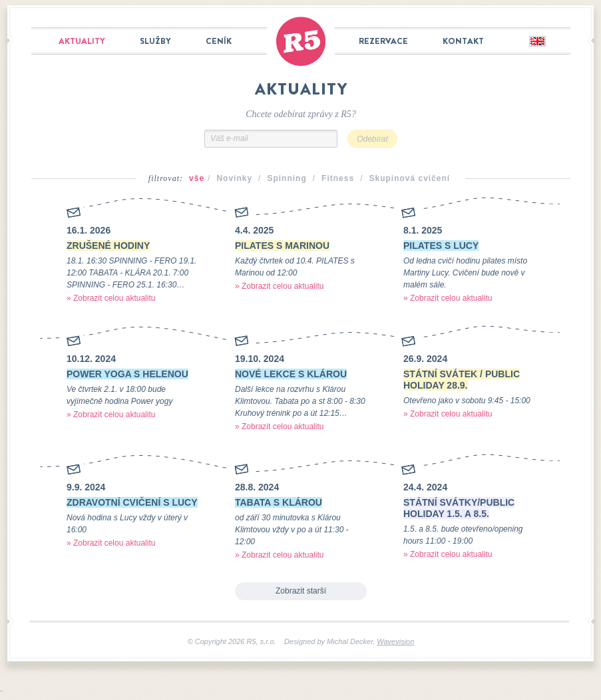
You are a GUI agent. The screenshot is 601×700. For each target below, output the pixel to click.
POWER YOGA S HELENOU (127, 374)
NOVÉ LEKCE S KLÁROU (291, 374)
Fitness (338, 178)
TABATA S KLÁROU (279, 502)
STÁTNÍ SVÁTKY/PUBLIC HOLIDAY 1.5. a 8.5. (459, 508)
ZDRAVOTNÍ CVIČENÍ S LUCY (132, 502)
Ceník (219, 41)
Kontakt (463, 41)
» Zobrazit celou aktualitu (111, 298)
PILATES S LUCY (441, 246)
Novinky (234, 178)
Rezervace (383, 41)
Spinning (287, 178)
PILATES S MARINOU (282, 246)
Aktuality (82, 41)
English (537, 42)
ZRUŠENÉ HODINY (108, 246)
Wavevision (395, 641)
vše (197, 178)
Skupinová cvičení (409, 178)
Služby (155, 41)
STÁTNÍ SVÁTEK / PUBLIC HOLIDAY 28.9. (462, 380)
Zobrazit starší (301, 591)
